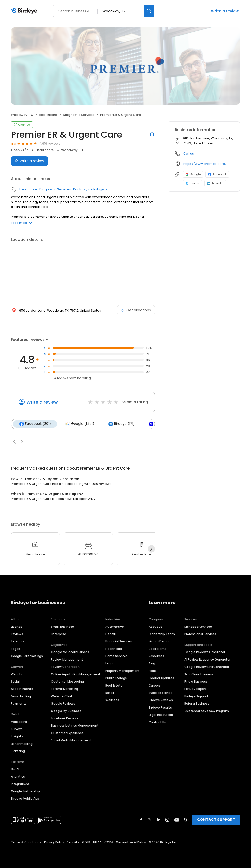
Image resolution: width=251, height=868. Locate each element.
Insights (17, 736)
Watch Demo (159, 641)
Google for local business (70, 652)
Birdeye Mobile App (25, 799)
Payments (19, 704)
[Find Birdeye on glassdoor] (186, 820)
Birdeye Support (196, 696)
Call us (189, 153)
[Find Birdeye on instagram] (167, 820)
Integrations (20, 784)
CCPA (109, 842)
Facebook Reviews (65, 718)
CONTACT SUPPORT (216, 820)
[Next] (151, 549)
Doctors (79, 189)
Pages (15, 649)
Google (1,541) (80, 424)
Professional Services (200, 634)
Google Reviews (63, 704)
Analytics (18, 777)
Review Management (67, 659)
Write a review (225, 11)
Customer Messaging (67, 681)
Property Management (123, 671)
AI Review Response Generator (207, 659)
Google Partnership (25, 791)
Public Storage (116, 678)
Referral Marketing (65, 689)
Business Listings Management (75, 726)
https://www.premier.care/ (205, 164)
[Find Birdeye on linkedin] (159, 820)
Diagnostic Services (79, 115)
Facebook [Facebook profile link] (217, 174)
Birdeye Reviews (161, 700)
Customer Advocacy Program (207, 711)
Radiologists (98, 189)
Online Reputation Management (76, 674)
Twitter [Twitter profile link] (193, 183)
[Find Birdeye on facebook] (141, 820)
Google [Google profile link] (193, 174)
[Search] (149, 11)
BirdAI (15, 769)
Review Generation (65, 667)
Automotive (115, 627)
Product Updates (161, 678)
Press (153, 671)
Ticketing (18, 751)
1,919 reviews (50, 143)
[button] (14, 442)
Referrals (17, 641)
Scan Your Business (199, 674)
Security (73, 842)
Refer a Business (197, 704)
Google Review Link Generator (207, 667)
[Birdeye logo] (25, 11)
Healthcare (48, 115)
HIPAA (97, 842)
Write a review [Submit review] (29, 161)
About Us (155, 627)
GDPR (86, 842)
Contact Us (157, 722)
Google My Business (66, 711)
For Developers (195, 689)
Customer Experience (67, 733)
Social (15, 681)
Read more (21, 223)
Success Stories (160, 693)
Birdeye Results (160, 707)
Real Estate (114, 685)
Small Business (62, 627)
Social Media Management (71, 740)
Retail (110, 693)
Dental (111, 634)
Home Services (117, 656)
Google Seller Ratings (27, 656)
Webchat (18, 674)
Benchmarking (22, 744)
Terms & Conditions (26, 842)
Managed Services (198, 627)
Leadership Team (162, 634)
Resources (156, 656)
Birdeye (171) (121, 424)
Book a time (158, 649)
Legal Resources (161, 715)
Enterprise (59, 634)
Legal (109, 663)
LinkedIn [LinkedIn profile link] (215, 183)
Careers (155, 685)
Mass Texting (21, 696)
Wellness (112, 700)
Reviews (17, 634)
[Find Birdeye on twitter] (150, 820)
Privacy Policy (54, 842)
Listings (17, 627)
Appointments (22, 689)
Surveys (17, 729)
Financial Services (119, 641)
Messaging (19, 722)
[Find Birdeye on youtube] (177, 820)
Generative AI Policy (131, 842)
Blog (152, 663)
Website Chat (62, 696)
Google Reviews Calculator (205, 652)
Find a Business (196, 681)
